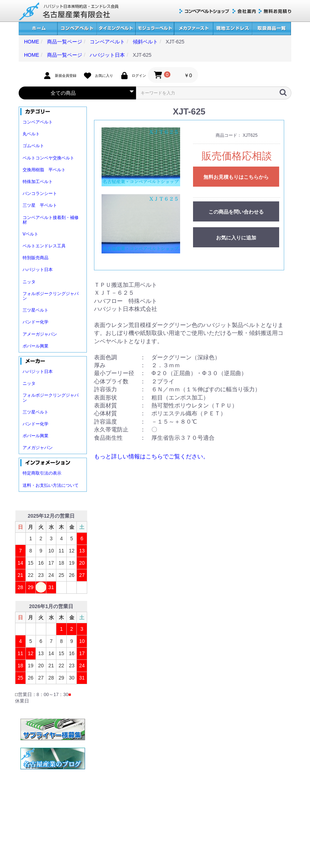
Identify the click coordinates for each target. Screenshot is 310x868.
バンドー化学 (36, 322)
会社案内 (244, 11)
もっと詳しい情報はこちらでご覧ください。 (151, 456)
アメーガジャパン (40, 334)
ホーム (38, 29)
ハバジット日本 (38, 270)
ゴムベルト (33, 146)
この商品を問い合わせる (236, 212)
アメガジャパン (38, 448)
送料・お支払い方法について (51, 485)
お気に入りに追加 (236, 238)
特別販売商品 (36, 258)
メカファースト (194, 29)
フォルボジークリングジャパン (51, 296)
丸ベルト (31, 134)
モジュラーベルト (155, 29)
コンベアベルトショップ (205, 11)
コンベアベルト (77, 29)
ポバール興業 (36, 346)
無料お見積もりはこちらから (236, 177)
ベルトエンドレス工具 (44, 246)
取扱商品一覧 (271, 29)
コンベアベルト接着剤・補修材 (51, 220)
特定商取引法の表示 (42, 473)
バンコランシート (40, 193)
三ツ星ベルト (36, 310)
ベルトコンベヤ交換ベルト (48, 158)
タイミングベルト (116, 29)
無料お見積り (275, 11)
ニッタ (29, 282)
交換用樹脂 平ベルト (44, 170)
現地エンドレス (232, 29)
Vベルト (30, 234)
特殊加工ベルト (38, 182)
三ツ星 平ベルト (40, 205)
